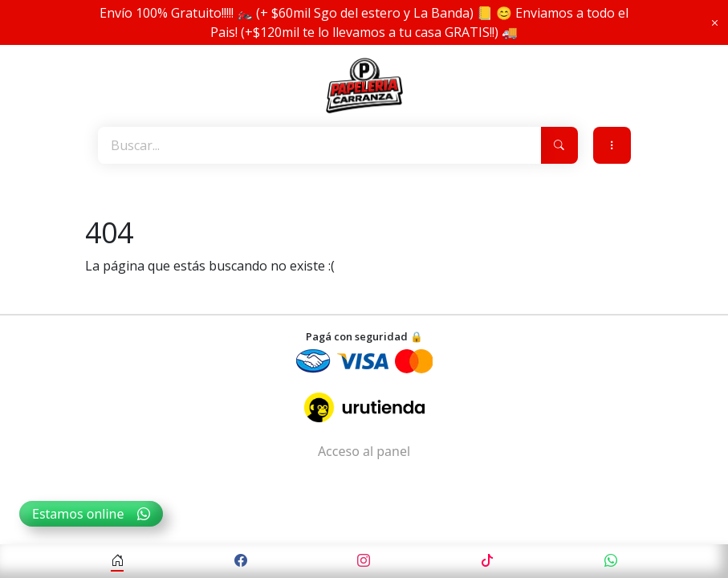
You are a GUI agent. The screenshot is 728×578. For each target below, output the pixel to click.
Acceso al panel (364, 451)
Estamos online (91, 514)
